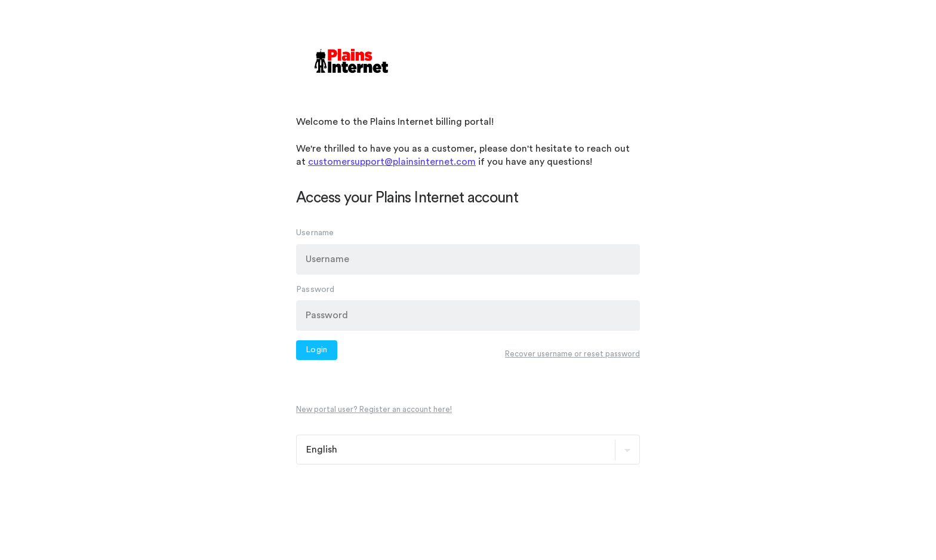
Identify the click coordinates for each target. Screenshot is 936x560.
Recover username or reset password (572, 353)
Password (315, 290)
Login (317, 350)
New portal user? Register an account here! (374, 409)
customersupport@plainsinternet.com (392, 162)
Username (315, 233)
